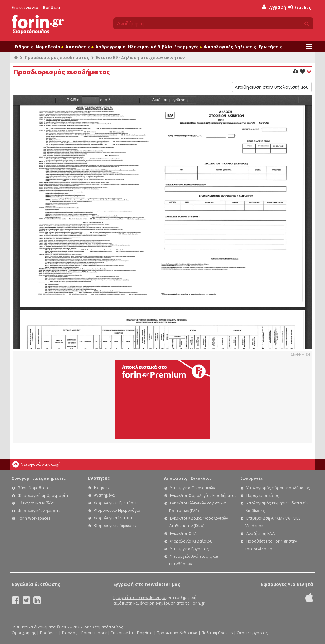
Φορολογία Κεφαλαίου (191, 541)
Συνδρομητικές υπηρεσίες (39, 478)
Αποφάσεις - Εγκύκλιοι (188, 478)
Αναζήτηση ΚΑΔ (261, 533)
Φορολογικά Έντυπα (113, 518)
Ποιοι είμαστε (94, 633)
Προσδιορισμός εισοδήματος (57, 57)
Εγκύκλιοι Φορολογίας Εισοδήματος (203, 495)
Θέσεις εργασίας (252, 633)
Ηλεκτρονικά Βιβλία (150, 47)
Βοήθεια (52, 7)
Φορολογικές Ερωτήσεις (116, 503)
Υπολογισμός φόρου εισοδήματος (278, 488)
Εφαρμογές (188, 47)
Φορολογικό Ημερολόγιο (117, 510)
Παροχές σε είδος (263, 495)
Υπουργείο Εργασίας (189, 549)
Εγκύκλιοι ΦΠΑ (183, 533)
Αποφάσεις (79, 47)
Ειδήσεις (24, 47)
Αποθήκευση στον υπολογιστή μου (272, 87)
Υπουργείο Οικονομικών (192, 488)
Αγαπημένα (104, 495)
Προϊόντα (49, 633)
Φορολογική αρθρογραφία (43, 495)
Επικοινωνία (25, 7)
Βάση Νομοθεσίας (35, 488)
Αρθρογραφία (111, 47)
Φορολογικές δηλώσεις (39, 511)
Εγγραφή (274, 7)
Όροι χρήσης (24, 633)
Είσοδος (300, 7)
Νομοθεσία (50, 47)
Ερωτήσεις (271, 47)
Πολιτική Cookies (217, 633)
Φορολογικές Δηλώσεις (230, 47)
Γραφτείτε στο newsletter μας (140, 598)
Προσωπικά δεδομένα (177, 633)
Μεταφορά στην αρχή (41, 464)
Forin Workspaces (34, 518)
